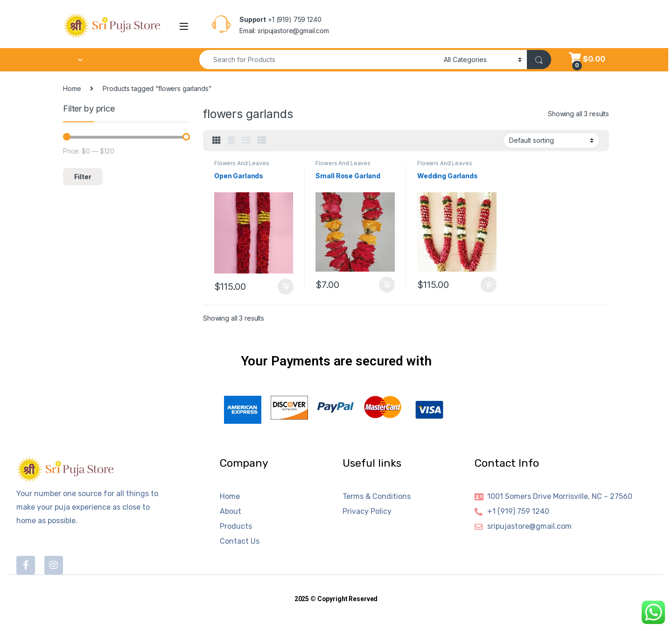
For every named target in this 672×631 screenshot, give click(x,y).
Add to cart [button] (286, 287)
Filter (83, 177)
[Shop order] (551, 140)
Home (72, 88)
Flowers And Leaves (241, 163)
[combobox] (319, 60)
